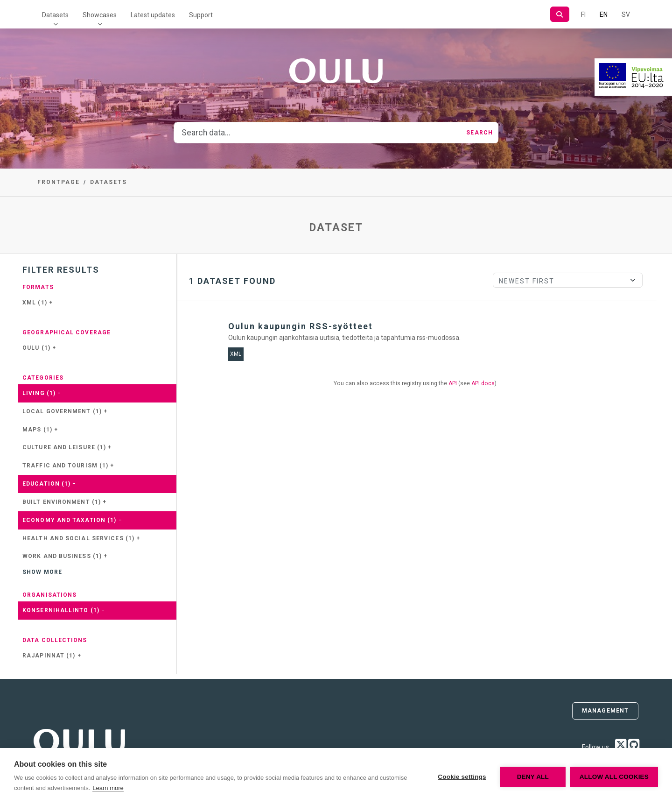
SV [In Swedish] (626, 14)
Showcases (100, 15)
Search (479, 133)
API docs (483, 383)
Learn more (108, 788)
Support (201, 15)
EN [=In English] (604, 14)
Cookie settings (462, 777)
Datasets (55, 15)
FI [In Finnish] (583, 14)
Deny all (533, 777)
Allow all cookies (614, 777)
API (453, 383)
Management (605, 711)
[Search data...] (317, 133)
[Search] (560, 14)
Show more (42, 572)
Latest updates (153, 15)
